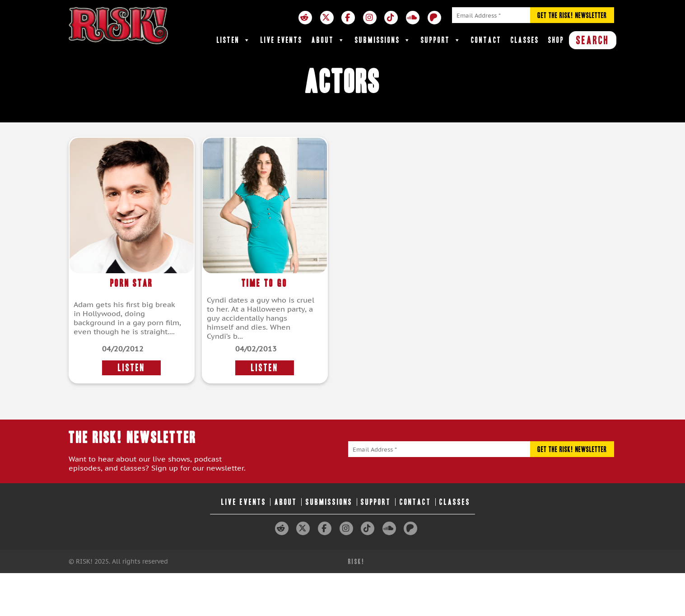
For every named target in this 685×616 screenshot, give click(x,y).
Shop (556, 40)
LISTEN (131, 368)
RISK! (356, 562)
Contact (486, 40)
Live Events (282, 40)
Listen (234, 40)
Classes (525, 40)
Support (441, 40)
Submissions (383, 40)
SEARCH (593, 40)
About (329, 40)
